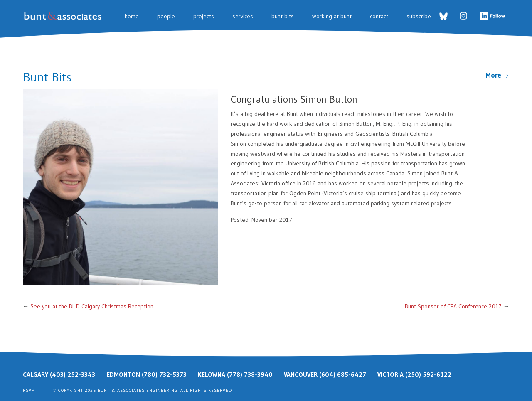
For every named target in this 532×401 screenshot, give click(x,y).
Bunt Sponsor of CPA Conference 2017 (453, 306)
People (166, 16)
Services (243, 16)
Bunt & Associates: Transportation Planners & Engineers (64, 16)
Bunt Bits (283, 16)
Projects (204, 16)
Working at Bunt (332, 16)
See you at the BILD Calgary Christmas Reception (92, 306)
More (497, 75)
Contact (379, 16)
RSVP (29, 390)
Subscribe (419, 16)
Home (132, 16)
